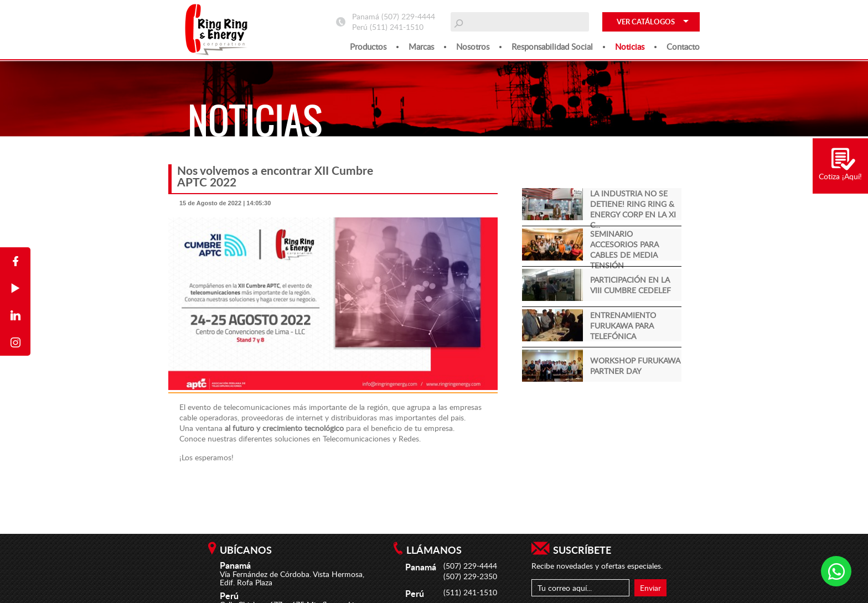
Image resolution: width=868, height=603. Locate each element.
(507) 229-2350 (470, 576)
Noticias (630, 46)
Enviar (650, 588)
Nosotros (473, 46)
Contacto (683, 46)
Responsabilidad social (552, 46)
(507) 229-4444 (408, 16)
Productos (368, 46)
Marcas (421, 46)
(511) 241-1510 (397, 27)
